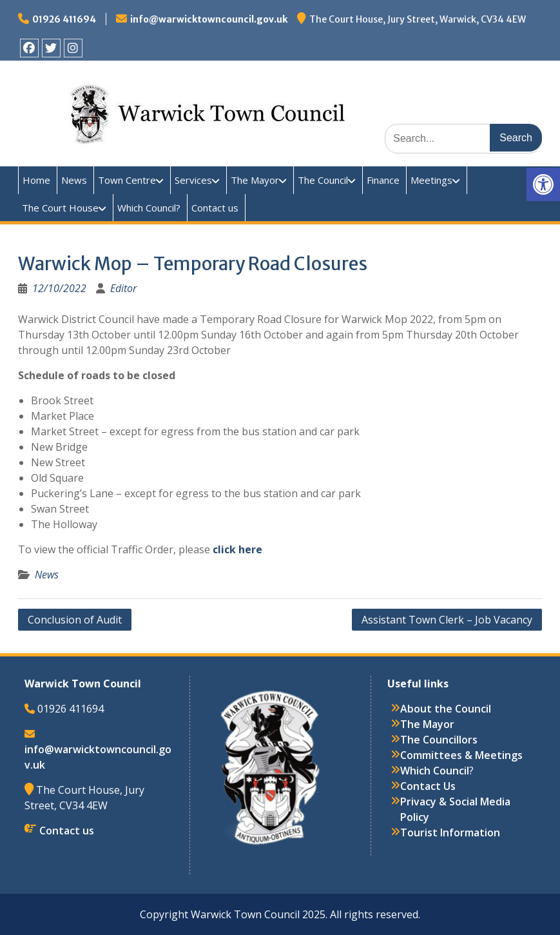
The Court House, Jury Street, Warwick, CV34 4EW (418, 19)
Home (36, 180)
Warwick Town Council (250, 94)
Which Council (435, 771)
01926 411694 (64, 19)
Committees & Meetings (461, 755)
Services (193, 180)
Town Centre (127, 180)
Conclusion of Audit (75, 620)
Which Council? (149, 208)
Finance (383, 180)
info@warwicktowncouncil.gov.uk (209, 19)
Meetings (431, 180)
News (74, 180)
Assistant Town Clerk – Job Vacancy (447, 620)
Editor (123, 288)
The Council (323, 180)
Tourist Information (450, 832)
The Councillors (439, 740)
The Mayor (255, 180)
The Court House (60, 208)
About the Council (446, 709)
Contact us (215, 208)
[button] (543, 184)
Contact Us (428, 786)
